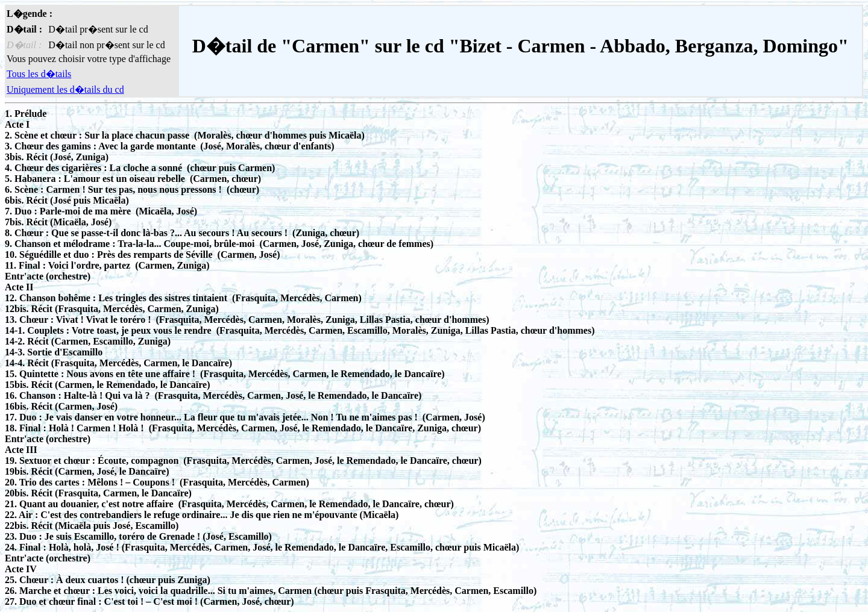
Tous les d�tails (39, 74)
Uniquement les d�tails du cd (65, 89)
